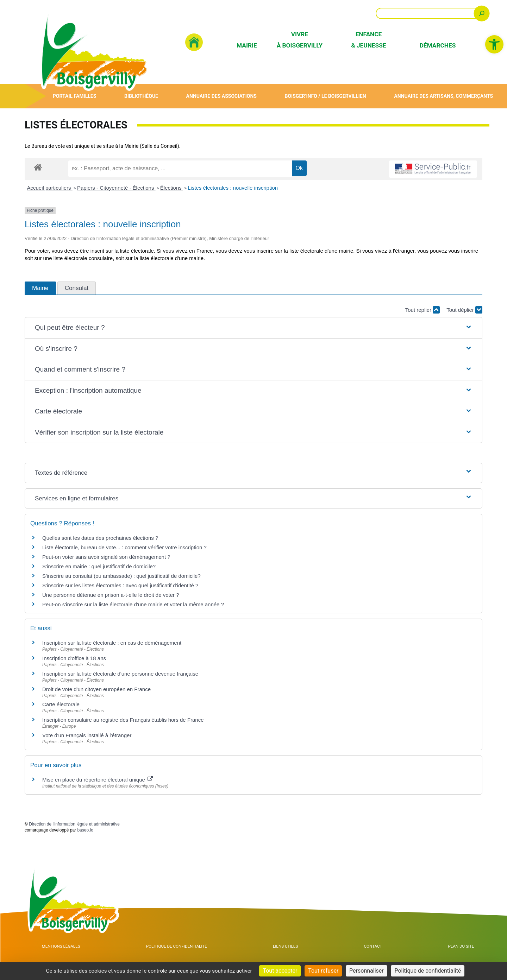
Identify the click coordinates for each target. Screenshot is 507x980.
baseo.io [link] (85, 830)
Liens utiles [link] (299, 948)
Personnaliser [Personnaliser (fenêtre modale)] (367, 971)
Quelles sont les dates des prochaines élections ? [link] (100, 538)
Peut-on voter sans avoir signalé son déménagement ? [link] (106, 557)
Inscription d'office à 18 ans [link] (74, 658)
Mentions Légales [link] (62, 948)
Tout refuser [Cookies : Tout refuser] (323, 971)
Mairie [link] (247, 45)
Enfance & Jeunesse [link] (368, 40)
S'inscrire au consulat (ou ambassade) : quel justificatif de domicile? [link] (121, 576)
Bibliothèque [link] (140, 96)
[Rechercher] (482, 13)
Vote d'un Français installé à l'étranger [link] (87, 735)
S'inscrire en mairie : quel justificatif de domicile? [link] (99, 566)
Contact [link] (380, 948)
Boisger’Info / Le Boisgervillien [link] (324, 96)
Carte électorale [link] (61, 704)
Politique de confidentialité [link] (185, 948)
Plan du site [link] (463, 948)
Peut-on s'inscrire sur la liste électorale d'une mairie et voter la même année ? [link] (133, 604)
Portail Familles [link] (74, 96)
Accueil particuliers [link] (50, 188)
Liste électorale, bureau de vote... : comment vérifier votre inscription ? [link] (124, 547)
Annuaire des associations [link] (220, 96)
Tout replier (423, 310)
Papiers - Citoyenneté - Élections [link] (116, 188)
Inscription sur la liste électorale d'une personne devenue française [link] (120, 674)
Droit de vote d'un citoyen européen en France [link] (96, 689)
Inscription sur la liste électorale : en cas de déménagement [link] (112, 643)
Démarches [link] (438, 45)
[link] (494, 44)
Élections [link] (172, 188)
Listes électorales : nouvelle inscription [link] (233, 188)
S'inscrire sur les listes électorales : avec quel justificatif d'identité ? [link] (120, 585)
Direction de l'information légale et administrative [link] (74, 824)
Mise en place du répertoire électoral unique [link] (98, 780)
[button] (254, 328)
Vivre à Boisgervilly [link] (300, 40)
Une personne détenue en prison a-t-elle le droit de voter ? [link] (111, 595)
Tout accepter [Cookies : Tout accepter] (280, 971)
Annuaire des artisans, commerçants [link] (443, 96)
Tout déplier (464, 310)
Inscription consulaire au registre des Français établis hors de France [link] (123, 720)
